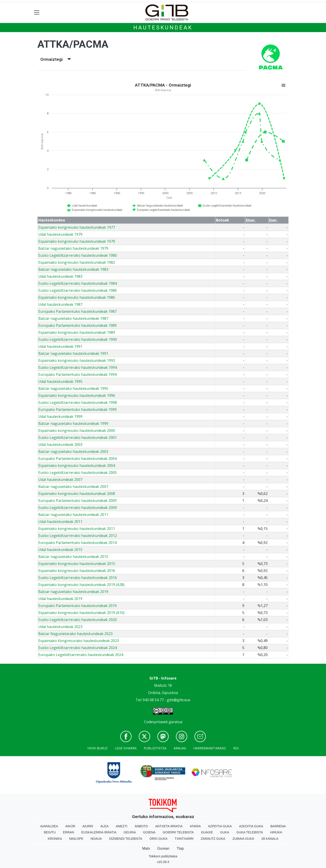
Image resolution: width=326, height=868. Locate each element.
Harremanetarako (210, 748)
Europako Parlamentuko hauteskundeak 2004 (77, 459)
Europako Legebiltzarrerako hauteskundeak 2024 (81, 655)
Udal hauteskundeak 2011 (60, 522)
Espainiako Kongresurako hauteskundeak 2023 (79, 641)
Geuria (130, 832)
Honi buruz (97, 748)
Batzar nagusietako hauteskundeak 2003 (73, 452)
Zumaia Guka (243, 839)
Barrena (278, 826)
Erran (68, 832)
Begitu (50, 832)
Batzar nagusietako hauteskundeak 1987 (73, 318)
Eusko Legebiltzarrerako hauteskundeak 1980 (78, 255)
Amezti (121, 826)
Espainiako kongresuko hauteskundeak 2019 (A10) (81, 613)
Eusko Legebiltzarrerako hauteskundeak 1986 (78, 290)
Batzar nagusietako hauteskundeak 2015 (73, 557)
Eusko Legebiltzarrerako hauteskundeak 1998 (78, 402)
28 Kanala (270, 839)
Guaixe (207, 832)
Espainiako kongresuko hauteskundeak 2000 (77, 430)
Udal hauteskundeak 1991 (60, 346)
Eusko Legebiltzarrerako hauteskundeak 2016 (78, 578)
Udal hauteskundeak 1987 (60, 304)
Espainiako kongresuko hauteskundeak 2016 (77, 571)
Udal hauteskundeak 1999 (60, 416)
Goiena (149, 832)
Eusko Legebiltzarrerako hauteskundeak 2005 (78, 473)
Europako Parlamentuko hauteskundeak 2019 (77, 606)
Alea (104, 826)
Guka (225, 832)
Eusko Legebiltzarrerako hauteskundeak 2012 (78, 536)
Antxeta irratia (169, 826)
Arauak (180, 748)
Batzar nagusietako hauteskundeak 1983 (73, 269)
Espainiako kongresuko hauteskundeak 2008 (77, 494)
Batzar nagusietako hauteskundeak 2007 (73, 487)
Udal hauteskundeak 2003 (60, 445)
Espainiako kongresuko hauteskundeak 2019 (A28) (81, 585)
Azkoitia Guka (251, 826)
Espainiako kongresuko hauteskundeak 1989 (77, 332)
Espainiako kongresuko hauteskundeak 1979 (77, 241)
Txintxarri (184, 839)
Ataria (195, 826)
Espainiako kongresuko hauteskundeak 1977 (77, 227)
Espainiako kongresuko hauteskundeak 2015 (77, 564)
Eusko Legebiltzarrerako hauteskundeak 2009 (78, 508)
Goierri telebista (178, 832)
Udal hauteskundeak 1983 (60, 276)
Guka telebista (250, 832)
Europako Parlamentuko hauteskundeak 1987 (77, 311)
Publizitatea (155, 748)
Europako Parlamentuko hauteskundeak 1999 (77, 409)
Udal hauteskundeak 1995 (60, 381)
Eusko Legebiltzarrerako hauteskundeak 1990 (78, 339)
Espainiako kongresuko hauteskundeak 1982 (77, 262)
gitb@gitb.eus (179, 700)
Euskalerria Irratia (99, 832)
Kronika (55, 839)
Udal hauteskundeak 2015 (60, 550)
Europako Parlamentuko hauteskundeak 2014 (77, 543)
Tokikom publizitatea (163, 856)
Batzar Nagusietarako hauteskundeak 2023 (75, 634)
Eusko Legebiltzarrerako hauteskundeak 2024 (78, 648)
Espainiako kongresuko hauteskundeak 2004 (77, 466)
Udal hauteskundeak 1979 (60, 234)
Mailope (76, 839)
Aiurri (88, 826)
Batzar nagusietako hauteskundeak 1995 (73, 388)
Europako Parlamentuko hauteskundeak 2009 (77, 501)
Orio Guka (158, 839)
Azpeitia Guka (220, 826)
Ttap (180, 848)
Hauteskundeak (163, 28)
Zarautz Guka (213, 839)
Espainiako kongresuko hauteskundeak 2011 (77, 529)
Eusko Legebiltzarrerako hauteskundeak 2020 (78, 620)
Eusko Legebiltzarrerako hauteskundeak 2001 (78, 438)
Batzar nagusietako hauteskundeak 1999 (73, 423)
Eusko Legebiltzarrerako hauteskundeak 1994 (78, 367)
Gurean (163, 848)
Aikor (70, 826)
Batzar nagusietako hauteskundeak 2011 (73, 515)
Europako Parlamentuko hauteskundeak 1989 (77, 325)
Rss (236, 748)
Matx (146, 848)
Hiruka (276, 832)
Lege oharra (126, 748)
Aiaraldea (49, 826)
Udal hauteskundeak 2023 (60, 627)
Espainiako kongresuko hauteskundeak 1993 (77, 360)
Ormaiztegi (56, 59)
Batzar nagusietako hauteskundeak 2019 (73, 592)
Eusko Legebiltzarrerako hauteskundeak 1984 (78, 283)
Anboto (141, 826)
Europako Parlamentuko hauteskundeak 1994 (77, 374)
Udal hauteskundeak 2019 (60, 599)
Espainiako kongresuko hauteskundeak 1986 (77, 297)
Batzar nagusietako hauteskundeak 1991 (73, 353)
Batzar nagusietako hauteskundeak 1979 (73, 248)
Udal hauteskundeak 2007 (60, 480)
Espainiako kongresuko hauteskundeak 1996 (77, 395)
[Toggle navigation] (37, 13)
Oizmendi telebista (126, 839)
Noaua (96, 839)
